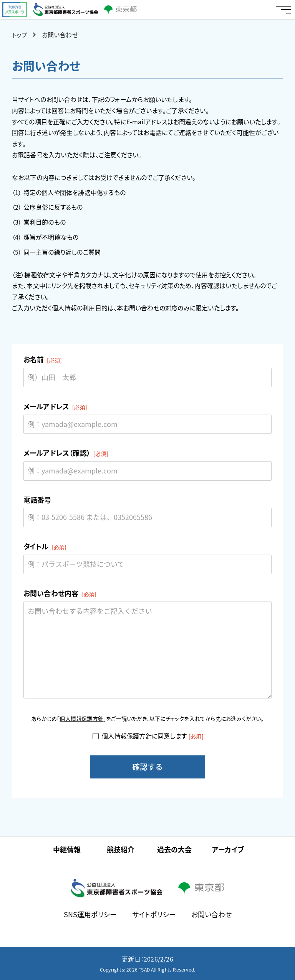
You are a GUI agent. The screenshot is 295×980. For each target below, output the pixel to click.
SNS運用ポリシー (90, 914)
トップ (20, 35)
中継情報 (67, 849)
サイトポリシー (154, 914)
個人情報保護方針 (81, 718)
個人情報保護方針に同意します (153, 736)
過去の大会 (175, 849)
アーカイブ (228, 849)
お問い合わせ (211, 914)
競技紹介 (121, 849)
